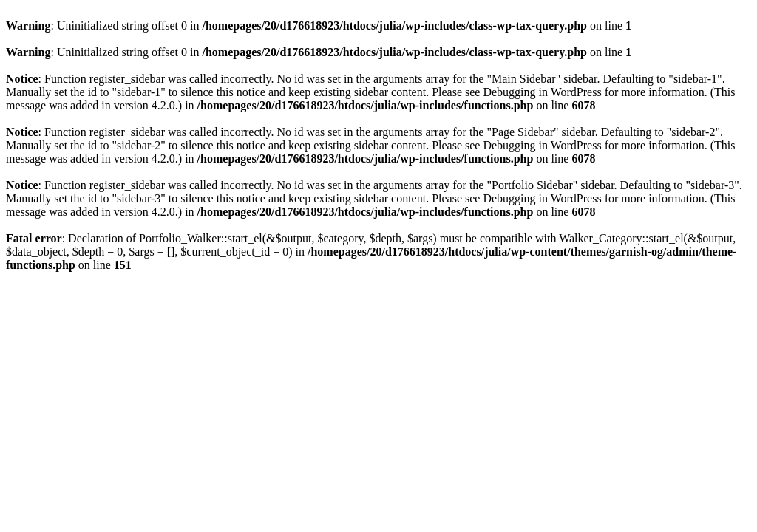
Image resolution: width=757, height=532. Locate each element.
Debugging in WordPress (542, 92)
